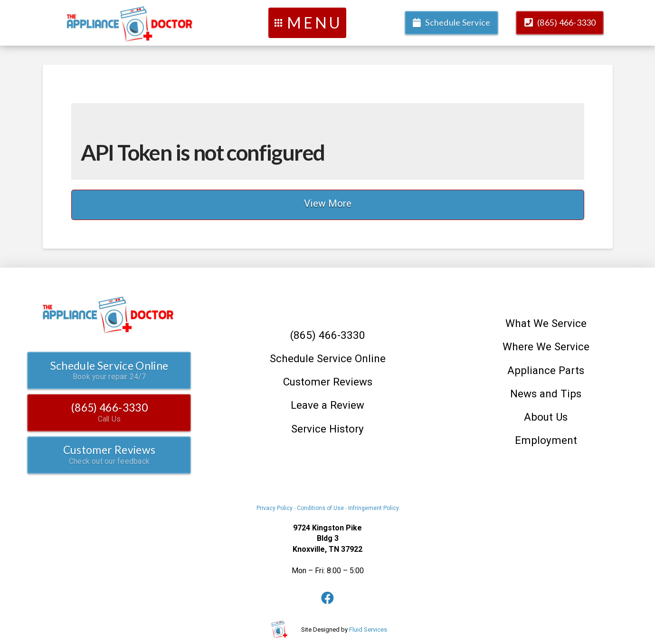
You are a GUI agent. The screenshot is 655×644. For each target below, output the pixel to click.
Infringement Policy (374, 508)
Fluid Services (368, 630)
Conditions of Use (320, 508)
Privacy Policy (275, 508)
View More (328, 203)
